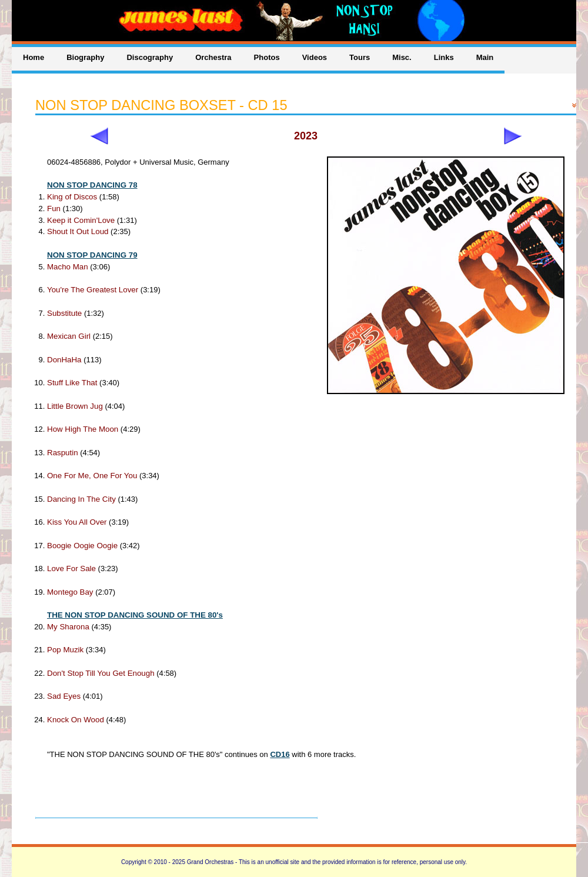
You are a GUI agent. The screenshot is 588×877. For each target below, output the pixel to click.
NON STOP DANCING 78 (92, 185)
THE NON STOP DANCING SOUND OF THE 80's (135, 615)
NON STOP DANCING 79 (92, 255)
